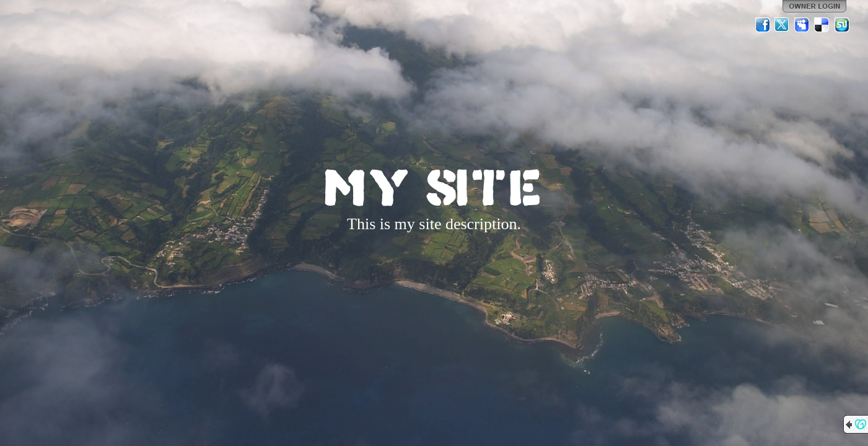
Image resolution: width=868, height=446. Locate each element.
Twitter (783, 25)
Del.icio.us (822, 25)
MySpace (802, 25)
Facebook (763, 25)
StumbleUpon (842, 25)
